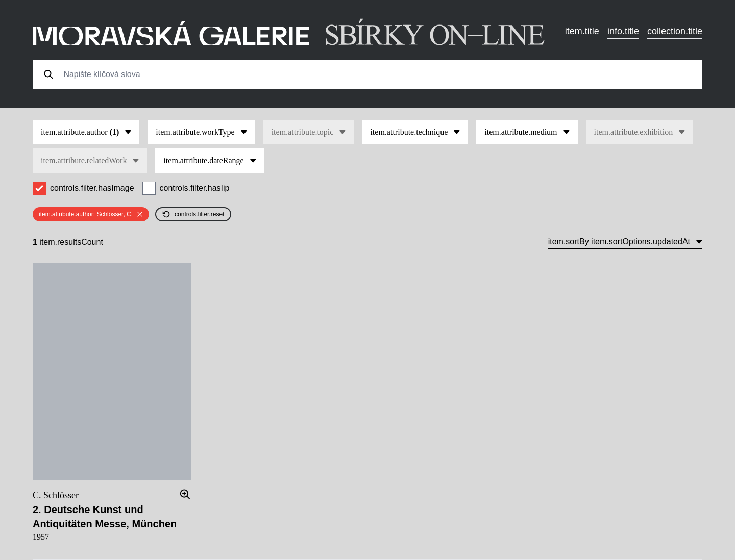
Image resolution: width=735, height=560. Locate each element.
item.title (582, 31)
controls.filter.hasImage (92, 188)
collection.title (675, 31)
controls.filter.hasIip (195, 188)
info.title (623, 31)
